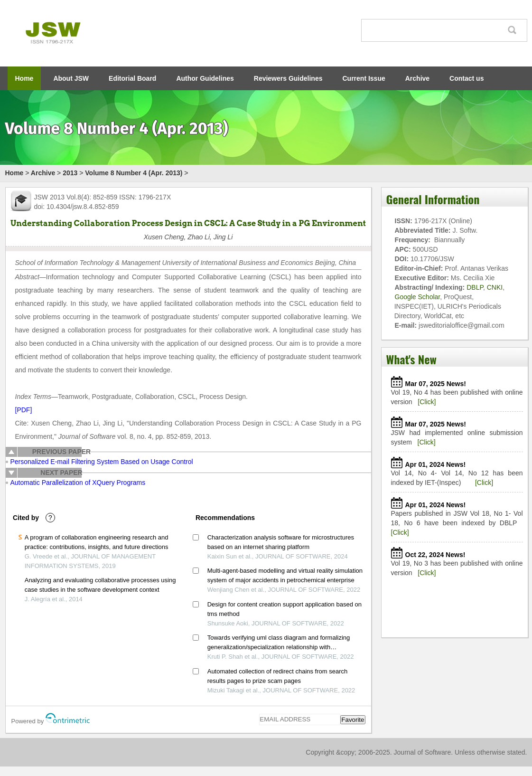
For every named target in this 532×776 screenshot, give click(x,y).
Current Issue (364, 78)
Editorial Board (132, 78)
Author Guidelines (205, 78)
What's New (411, 359)
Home (24, 78)
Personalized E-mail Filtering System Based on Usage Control (102, 462)
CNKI (495, 287)
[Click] (427, 402)
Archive (417, 78)
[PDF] (24, 410)
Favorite (353, 720)
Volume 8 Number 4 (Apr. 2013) (134, 173)
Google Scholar (418, 297)
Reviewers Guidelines (288, 78)
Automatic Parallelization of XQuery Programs (78, 483)
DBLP (475, 287)
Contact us (467, 78)
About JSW (71, 78)
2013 (70, 173)
